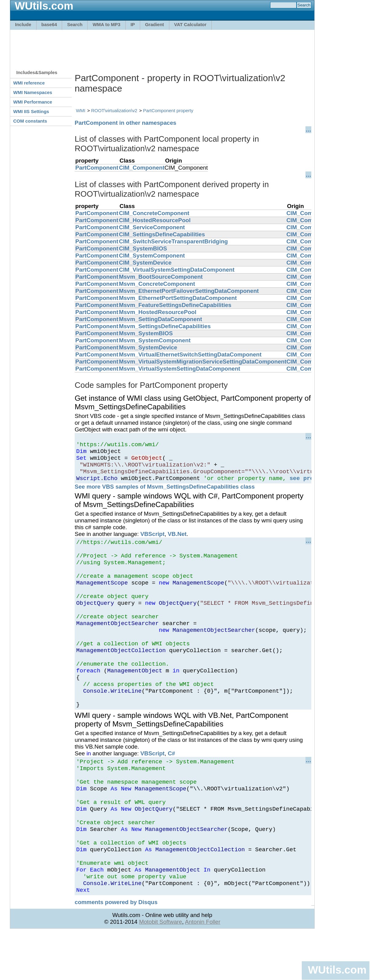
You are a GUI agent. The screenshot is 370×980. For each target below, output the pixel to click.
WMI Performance (33, 102)
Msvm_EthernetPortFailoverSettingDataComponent (189, 291)
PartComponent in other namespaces (126, 123)
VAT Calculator (190, 24)
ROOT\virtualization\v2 (114, 110)
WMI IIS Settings (31, 111)
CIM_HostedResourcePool (155, 220)
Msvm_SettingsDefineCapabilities (165, 326)
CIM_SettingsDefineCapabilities (162, 234)
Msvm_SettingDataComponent (161, 319)
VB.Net (177, 540)
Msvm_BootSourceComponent (161, 277)
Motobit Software (160, 970)
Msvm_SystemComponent (155, 340)
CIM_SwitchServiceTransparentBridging (173, 241)
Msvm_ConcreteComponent (157, 284)
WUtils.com (337, 970)
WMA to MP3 (106, 24)
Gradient (155, 24)
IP (133, 24)
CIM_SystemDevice (145, 263)
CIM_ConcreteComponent (154, 213)
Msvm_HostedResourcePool (158, 312)
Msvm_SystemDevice (148, 347)
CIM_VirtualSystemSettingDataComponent (177, 270)
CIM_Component (142, 168)
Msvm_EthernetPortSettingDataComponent (178, 298)
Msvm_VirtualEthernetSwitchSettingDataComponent (190, 354)
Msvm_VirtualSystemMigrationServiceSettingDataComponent (203, 362)
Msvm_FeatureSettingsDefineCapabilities (175, 305)
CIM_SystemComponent (152, 256)
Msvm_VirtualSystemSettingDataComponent (180, 369)
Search (75, 24)
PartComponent (97, 168)
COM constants (30, 121)
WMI (81, 110)
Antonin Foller (203, 970)
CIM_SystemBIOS (143, 248)
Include (23, 24)
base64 (49, 24)
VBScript (153, 540)
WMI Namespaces (33, 92)
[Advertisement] (162, 47)
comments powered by (116, 950)
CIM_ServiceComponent (152, 227)
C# (171, 783)
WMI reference (29, 83)
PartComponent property (168, 110)
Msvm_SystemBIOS (146, 333)
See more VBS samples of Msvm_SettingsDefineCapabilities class (165, 493)
